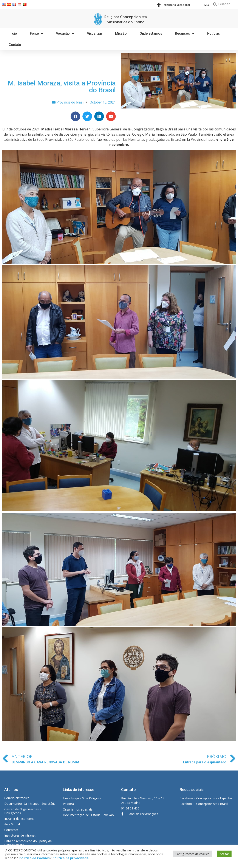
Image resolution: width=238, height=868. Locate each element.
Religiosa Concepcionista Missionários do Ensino (126, 20)
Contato (15, 45)
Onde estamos (151, 33)
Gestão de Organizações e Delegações (23, 811)
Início (13, 33)
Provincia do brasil (70, 102)
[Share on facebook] (75, 116)
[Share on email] (111, 116)
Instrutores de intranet (20, 835)
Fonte (36, 34)
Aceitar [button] (224, 854)
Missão (121, 33)
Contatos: (11, 830)
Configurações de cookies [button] (192, 854)
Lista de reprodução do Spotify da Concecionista (28, 843)
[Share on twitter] (87, 116)
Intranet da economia (19, 819)
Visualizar (95, 33)
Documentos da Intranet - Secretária (30, 804)
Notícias (214, 33)
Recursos (185, 34)
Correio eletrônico (17, 798)
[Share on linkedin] (99, 116)
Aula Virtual (12, 824)
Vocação (65, 34)
